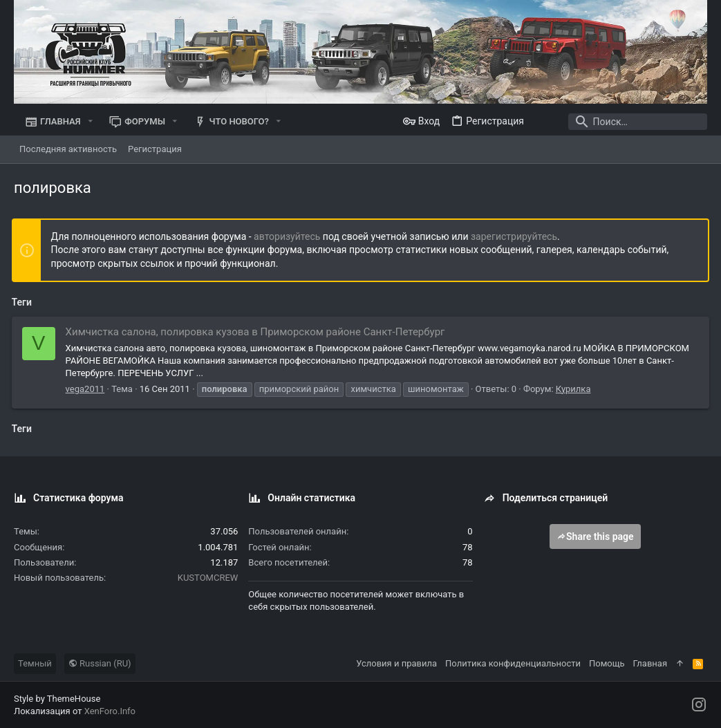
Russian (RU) (100, 663)
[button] (91, 121)
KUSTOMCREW (208, 578)
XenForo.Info (110, 711)
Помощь (607, 663)
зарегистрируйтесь (516, 236)
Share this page (595, 536)
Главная (650, 663)
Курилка (575, 389)
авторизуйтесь (290, 236)
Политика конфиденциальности (513, 663)
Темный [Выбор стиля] (35, 663)
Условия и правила (396, 663)
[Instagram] (699, 705)
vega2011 (87, 389)
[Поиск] (621, 122)
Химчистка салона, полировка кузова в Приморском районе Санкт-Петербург (257, 332)
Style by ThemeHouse (57, 699)
